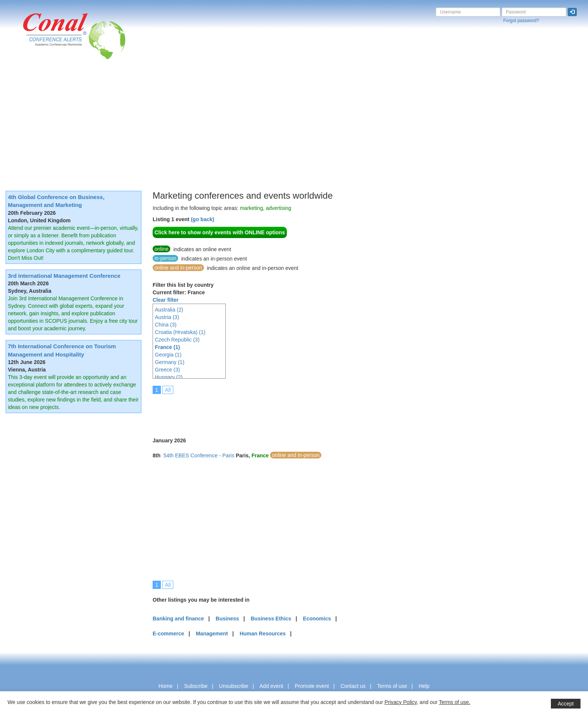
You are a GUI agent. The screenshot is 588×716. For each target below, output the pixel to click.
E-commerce (168, 634)
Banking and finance (178, 619)
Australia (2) (169, 310)
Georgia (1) (168, 355)
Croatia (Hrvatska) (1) (180, 332)
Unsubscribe (234, 686)
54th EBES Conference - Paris (199, 455)
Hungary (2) (169, 377)
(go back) (202, 219)
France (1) (167, 347)
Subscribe (196, 686)
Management (212, 634)
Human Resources (263, 634)
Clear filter (166, 300)
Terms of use (392, 686)
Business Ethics (271, 619)
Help (424, 686)
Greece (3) (167, 370)
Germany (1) (170, 362)
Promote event (312, 686)
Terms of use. (454, 702)
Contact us (353, 686)
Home (166, 686)
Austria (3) (167, 317)
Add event (271, 686)
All (168, 390)
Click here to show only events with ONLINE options (220, 232)
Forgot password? (521, 21)
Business (227, 619)
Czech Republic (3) (177, 340)
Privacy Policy (400, 702)
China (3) (166, 325)
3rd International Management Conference (64, 276)
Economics (317, 619)
